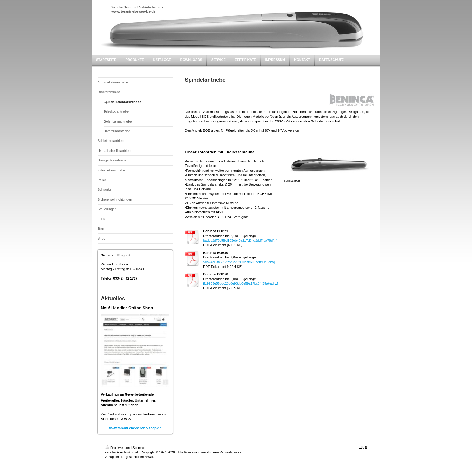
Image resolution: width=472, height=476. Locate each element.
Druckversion (117, 448)
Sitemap (138, 448)
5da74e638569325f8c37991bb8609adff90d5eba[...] (241, 262)
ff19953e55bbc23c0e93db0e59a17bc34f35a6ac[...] (241, 283)
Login (363, 447)
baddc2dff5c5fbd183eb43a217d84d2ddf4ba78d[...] (240, 240)
